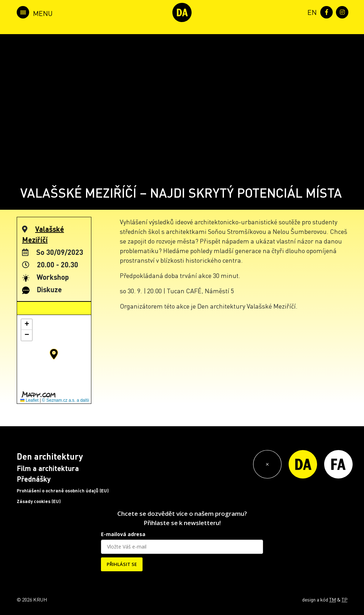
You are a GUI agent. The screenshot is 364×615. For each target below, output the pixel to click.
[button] (54, 354)
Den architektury (50, 456)
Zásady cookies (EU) (39, 501)
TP (344, 599)
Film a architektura (48, 468)
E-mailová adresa (123, 534)
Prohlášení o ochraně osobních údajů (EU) (63, 491)
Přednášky (34, 479)
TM (333, 599)
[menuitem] (311, 12)
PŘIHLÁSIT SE (122, 564)
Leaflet (29, 400)
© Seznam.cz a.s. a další (66, 400)
